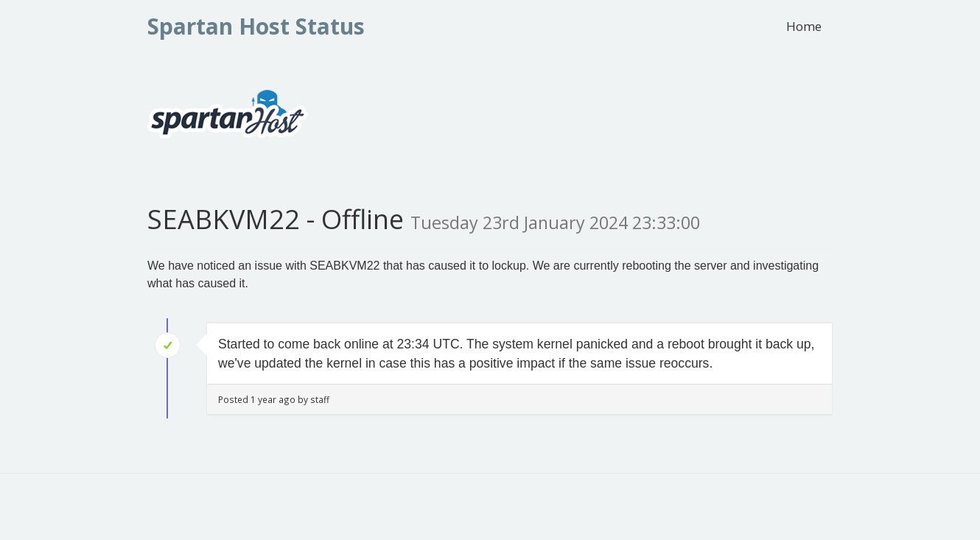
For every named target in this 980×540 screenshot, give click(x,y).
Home (804, 26)
